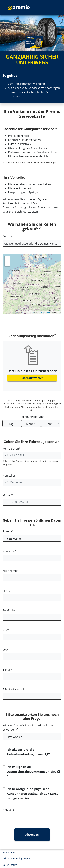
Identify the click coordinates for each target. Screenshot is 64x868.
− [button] (7, 264)
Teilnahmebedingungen (16, 858)
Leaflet (31, 312)
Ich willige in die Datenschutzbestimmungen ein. (33, 769)
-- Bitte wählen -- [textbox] (15, 539)
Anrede (7, 531)
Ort (5, 650)
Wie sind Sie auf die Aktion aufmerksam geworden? (28, 727)
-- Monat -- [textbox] (30, 424)
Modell (7, 495)
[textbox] (32, 244)
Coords (7, 236)
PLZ (5, 630)
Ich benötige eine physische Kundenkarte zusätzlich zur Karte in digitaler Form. (33, 794)
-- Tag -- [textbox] (11, 424)
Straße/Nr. (9, 610)
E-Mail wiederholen (15, 689)
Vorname (9, 551)
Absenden (32, 835)
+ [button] (7, 258)
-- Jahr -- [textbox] (50, 424)
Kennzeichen (11, 449)
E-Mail (7, 670)
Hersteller (9, 475)
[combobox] (32, 243)
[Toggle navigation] (54, 8)
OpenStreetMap (44, 312)
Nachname (10, 571)
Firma (6, 591)
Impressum (9, 852)
